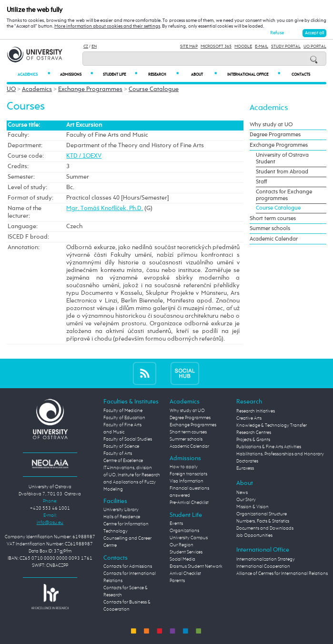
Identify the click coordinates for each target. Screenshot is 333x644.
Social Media (182, 559)
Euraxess (245, 468)
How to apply (184, 467)
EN (94, 46)
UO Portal (315, 46)
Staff (261, 182)
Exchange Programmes (90, 89)
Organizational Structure (262, 514)
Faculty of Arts (118, 453)
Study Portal (286, 46)
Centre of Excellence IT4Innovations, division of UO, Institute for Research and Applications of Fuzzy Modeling (132, 475)
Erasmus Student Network (196, 566)
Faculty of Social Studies (128, 439)
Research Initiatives (256, 411)
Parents (177, 581)
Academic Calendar (274, 239)
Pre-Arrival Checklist (189, 503)
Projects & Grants (253, 440)
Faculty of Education (124, 418)
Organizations (184, 531)
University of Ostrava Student (282, 159)
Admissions (76, 74)
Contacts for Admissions (128, 566)
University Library (121, 510)
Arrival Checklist (185, 574)
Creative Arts (249, 418)
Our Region (182, 545)
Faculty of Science (121, 446)
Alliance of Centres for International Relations (282, 574)
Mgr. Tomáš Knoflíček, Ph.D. (105, 208)
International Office (254, 74)
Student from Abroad (282, 172)
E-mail (262, 46)
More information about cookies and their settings (107, 26)
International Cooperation (263, 566)
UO (11, 89)
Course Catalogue (154, 89)
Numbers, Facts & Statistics (263, 521)
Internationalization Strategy (266, 559)
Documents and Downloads (265, 528)
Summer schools (270, 229)
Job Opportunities (254, 535)
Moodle (243, 46)
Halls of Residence (122, 517)
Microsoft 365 (216, 46)
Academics (34, 74)
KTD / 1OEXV (84, 156)
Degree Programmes (275, 135)
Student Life (120, 74)
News (242, 493)
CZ (86, 46)
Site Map (189, 46)
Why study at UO (271, 125)
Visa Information (187, 481)
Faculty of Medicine (123, 411)
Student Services (186, 552)
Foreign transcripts (188, 474)
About (204, 74)
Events (176, 523)
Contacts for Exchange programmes (284, 195)
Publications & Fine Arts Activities (269, 447)
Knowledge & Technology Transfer (272, 425)
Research (163, 74)
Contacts (301, 75)
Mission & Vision (252, 507)
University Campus (189, 538)
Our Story (246, 500)
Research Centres (254, 433)
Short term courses (273, 219)
